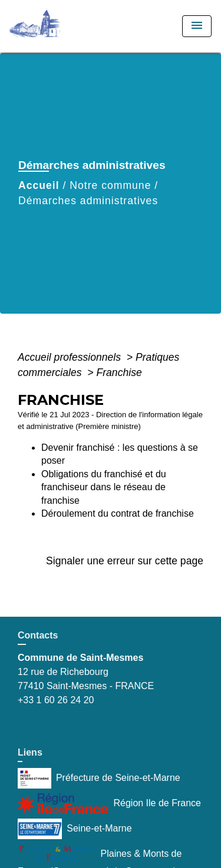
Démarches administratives (88, 201)
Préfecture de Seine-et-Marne (99, 778)
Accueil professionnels (71, 357)
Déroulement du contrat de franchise (118, 513)
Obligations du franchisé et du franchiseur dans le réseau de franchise (104, 487)
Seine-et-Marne (75, 829)
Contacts (38, 635)
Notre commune (110, 185)
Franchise (119, 373)
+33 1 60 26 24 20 (56, 700)
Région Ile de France (109, 804)
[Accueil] (54, 26)
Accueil (39, 185)
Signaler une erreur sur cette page (125, 561)
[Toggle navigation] (197, 26)
